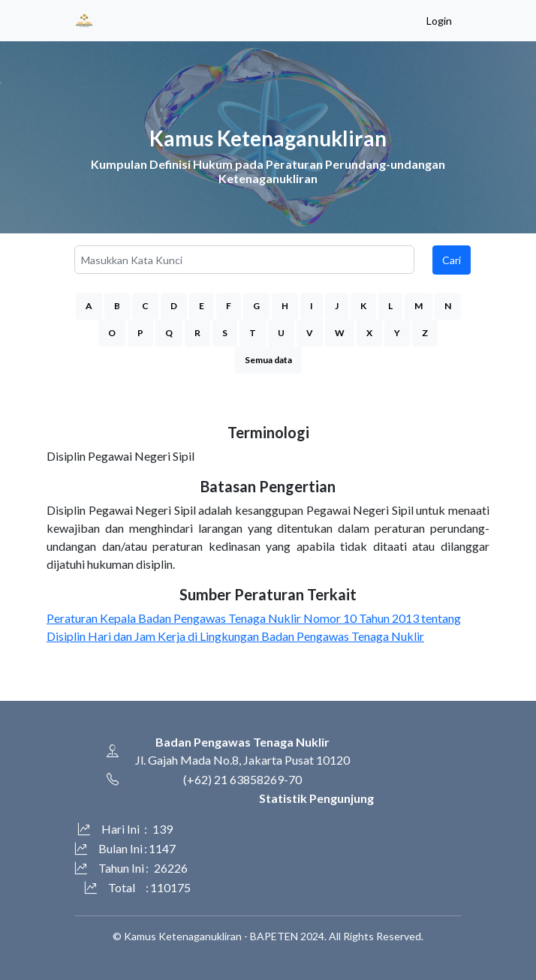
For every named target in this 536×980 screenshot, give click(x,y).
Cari (452, 260)
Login (439, 21)
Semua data (268, 360)
